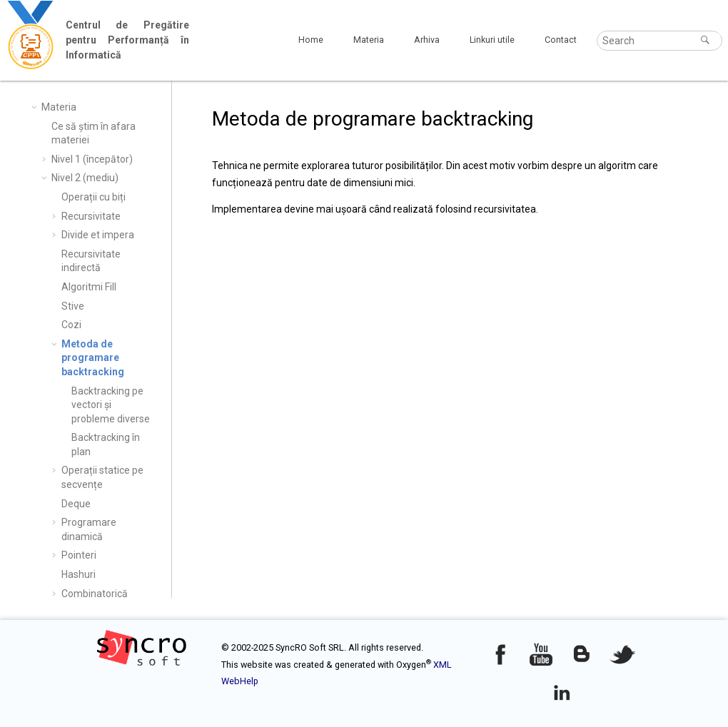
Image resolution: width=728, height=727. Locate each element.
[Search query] (659, 41)
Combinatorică (95, 594)
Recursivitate (91, 216)
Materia (369, 40)
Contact (561, 40)
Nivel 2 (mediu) (85, 178)
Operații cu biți (93, 197)
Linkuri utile (492, 40)
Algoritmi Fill (89, 287)
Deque (76, 504)
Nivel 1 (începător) (92, 159)
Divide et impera (98, 235)
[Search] (706, 40)
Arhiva (427, 40)
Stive (73, 306)
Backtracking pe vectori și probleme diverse (111, 405)
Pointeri (79, 555)
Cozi (71, 325)
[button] (36, 108)
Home (311, 40)
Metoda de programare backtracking (93, 358)
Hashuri (79, 574)
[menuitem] (311, 40)
